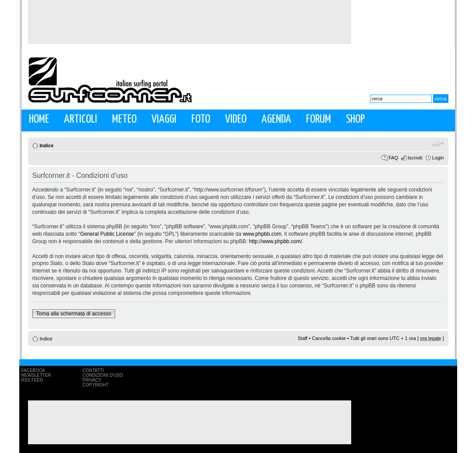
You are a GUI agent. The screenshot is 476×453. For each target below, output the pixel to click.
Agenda (276, 119)
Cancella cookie (329, 338)
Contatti (93, 370)
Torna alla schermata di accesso (74, 314)
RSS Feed (32, 380)
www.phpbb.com (262, 234)
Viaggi (164, 119)
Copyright (96, 385)
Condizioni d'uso (103, 375)
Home (39, 119)
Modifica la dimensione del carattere (438, 144)
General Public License (107, 234)
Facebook (33, 370)
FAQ (393, 158)
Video (236, 119)
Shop (355, 119)
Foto (201, 119)
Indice (47, 145)
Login (438, 158)
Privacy (92, 380)
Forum (319, 119)
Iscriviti (415, 158)
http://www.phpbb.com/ (275, 241)
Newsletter (36, 375)
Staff (303, 338)
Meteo (124, 119)
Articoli (81, 119)
